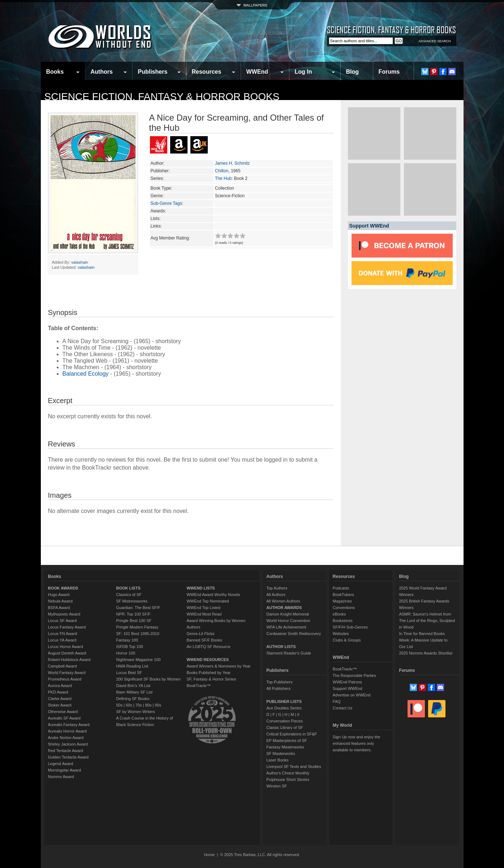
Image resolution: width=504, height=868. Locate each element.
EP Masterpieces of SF (287, 740)
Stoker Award (60, 705)
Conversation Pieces (285, 721)
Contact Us (343, 708)
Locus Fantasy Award (67, 627)
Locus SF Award (63, 621)
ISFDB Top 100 (130, 647)
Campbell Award (63, 666)
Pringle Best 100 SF (134, 621)
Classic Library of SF (285, 727)
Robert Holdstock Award (69, 660)
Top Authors (277, 588)
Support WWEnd (348, 688)
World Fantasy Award (67, 673)
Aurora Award (60, 686)
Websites (341, 634)
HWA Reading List (132, 666)
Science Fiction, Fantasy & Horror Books (162, 97)
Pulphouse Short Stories (288, 780)
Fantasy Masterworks (285, 747)
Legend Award (61, 764)
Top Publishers (279, 682)
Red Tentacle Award (66, 751)
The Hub (223, 178)
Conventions (344, 608)
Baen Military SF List (135, 692)
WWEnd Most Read (204, 614)
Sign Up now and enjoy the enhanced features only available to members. (356, 743)
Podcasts (341, 588)
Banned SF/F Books (204, 640)
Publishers (153, 72)
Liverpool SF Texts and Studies (294, 766)
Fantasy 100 (127, 640)
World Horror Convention (288, 621)
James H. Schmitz (232, 163)
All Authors (276, 595)
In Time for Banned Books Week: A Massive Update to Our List (423, 640)
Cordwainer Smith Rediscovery (294, 634)
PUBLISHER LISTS (284, 701)
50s (120, 705)
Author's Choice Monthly (288, 773)
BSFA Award (59, 608)
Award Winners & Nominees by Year (218, 666)
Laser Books (277, 760)
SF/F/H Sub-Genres (350, 627)
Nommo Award (61, 777)
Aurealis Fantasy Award (69, 725)
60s (129, 705)
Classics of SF (129, 595)
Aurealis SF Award (64, 718)
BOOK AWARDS (63, 588)
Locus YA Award (62, 640)
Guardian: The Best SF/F (138, 608)
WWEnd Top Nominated (208, 601)
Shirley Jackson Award (68, 744)
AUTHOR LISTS (281, 647)
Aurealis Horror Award (67, 731)
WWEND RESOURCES (208, 660)
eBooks (339, 614)
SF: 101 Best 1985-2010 (138, 634)
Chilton (222, 171)
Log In (303, 72)
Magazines (342, 601)
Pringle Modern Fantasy (137, 627)
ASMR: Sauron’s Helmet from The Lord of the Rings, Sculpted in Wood (427, 621)
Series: (157, 178)
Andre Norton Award (66, 738)
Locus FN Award (63, 634)
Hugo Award (59, 595)
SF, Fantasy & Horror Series (211, 679)
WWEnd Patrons (347, 682)
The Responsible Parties (354, 675)
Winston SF (277, 786)
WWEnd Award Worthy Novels (213, 595)
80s (148, 705)
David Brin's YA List (133, 686)
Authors (102, 72)
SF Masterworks (281, 753)
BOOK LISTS (128, 588)
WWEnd (257, 72)
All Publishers (278, 688)
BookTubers (343, 595)
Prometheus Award (65, 679)
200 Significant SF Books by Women (148, 679)
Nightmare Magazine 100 (139, 660)
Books (55, 72)
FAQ (337, 701)
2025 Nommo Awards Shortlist (426, 653)
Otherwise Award (63, 712)
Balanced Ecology (86, 374)
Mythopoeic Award (64, 614)
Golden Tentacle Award (68, 757)
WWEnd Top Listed (203, 608)
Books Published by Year (208, 673)
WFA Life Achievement (286, 627)
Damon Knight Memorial (288, 614)
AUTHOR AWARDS (284, 608)
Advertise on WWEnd (352, 695)
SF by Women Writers (136, 712)
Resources (207, 72)
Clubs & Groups (347, 640)
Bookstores (343, 621)
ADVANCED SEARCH (434, 41)
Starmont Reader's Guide (289, 653)
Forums (389, 72)
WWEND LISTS (201, 588)
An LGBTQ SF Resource (208, 647)
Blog (353, 72)
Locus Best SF (129, 673)
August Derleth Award (67, 653)
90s (158, 705)
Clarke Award (60, 699)
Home (209, 855)
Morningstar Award (65, 770)
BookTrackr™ (199, 686)
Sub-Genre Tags (166, 203)
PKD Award (58, 692)
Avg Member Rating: (170, 238)
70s (139, 705)
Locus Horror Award (66, 647)
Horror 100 (126, 653)
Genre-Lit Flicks (200, 634)
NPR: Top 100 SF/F (133, 614)
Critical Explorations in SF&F (292, 734)
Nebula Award (60, 601)
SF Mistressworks (132, 601)
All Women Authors (283, 601)
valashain (79, 262)
